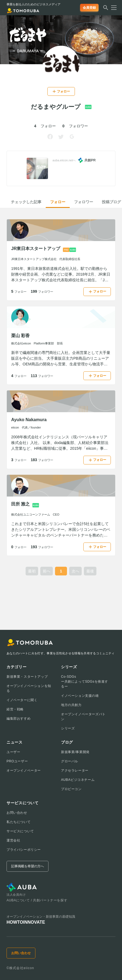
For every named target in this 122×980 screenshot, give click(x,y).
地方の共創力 (71, 705)
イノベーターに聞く (22, 700)
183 (42, 460)
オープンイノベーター (24, 771)
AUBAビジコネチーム (78, 780)
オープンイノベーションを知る (29, 688)
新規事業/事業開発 (75, 752)
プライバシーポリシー (24, 850)
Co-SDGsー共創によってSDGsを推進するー (85, 682)
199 (42, 291)
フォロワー (84, 202)
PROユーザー (17, 761)
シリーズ (68, 728)
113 (42, 376)
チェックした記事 (26, 202)
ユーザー (13, 752)
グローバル (70, 761)
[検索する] (106, 9)
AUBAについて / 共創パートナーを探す (37, 900)
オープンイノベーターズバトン (83, 717)
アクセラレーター (75, 771)
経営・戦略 (15, 709)
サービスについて (20, 831)
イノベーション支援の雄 (80, 696)
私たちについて (19, 822)
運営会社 (13, 840)
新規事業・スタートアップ (27, 677)
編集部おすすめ (19, 719)
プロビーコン (71, 789)
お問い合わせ (17, 813)
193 (42, 547)
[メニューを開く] (112, 8)
